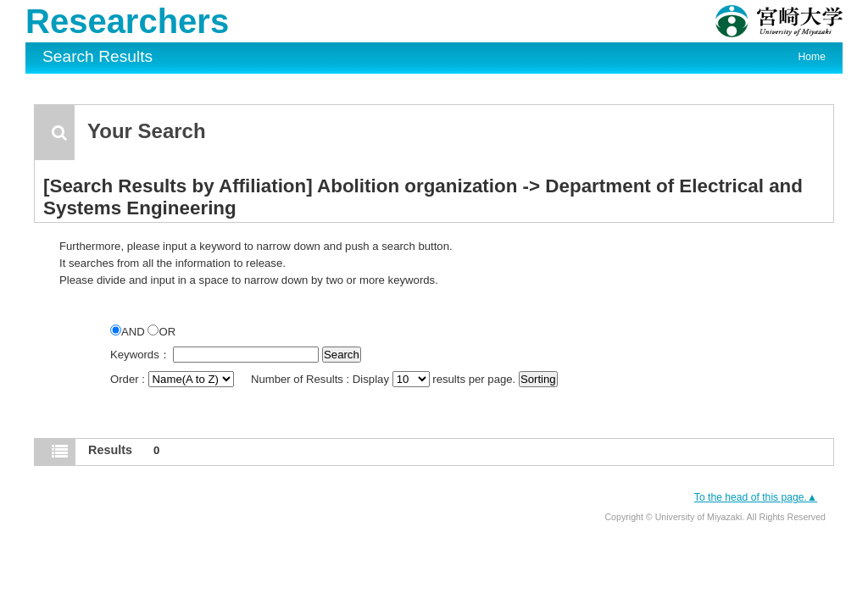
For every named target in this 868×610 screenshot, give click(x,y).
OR (161, 332)
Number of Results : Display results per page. (385, 379)
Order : (173, 379)
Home (812, 57)
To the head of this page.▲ (756, 497)
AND (129, 332)
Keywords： (140, 355)
